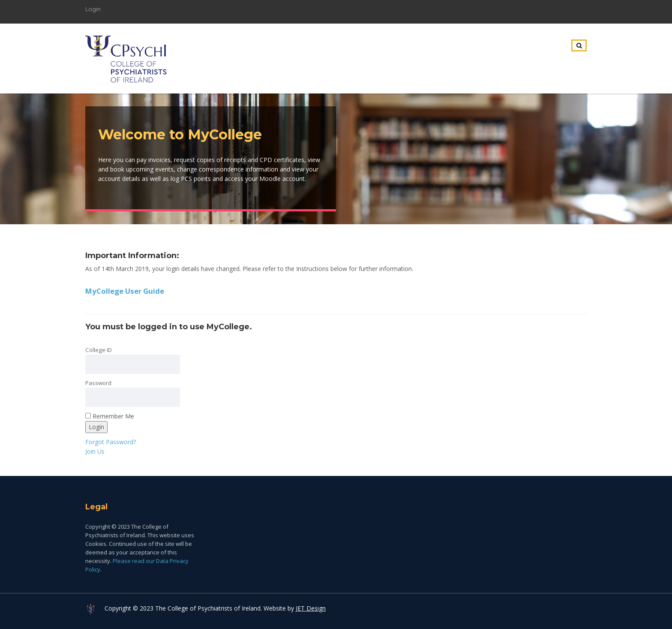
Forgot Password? (111, 442)
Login (93, 9)
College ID (99, 350)
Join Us (95, 451)
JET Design (311, 608)
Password (98, 383)
